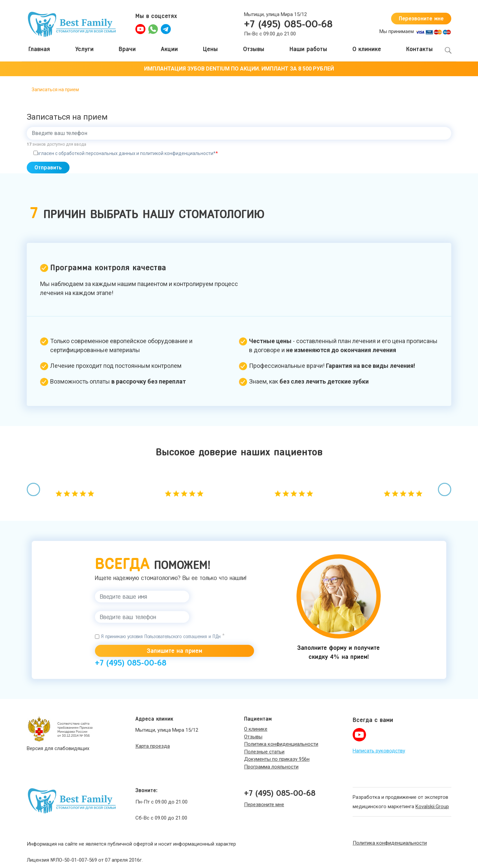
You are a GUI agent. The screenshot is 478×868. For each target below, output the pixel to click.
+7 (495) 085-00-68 (288, 24)
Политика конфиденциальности (390, 838)
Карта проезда (153, 741)
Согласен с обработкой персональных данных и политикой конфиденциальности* (126, 153)
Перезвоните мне (417, 18)
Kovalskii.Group (432, 802)
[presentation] (33, 492)
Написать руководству (379, 746)
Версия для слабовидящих (58, 743)
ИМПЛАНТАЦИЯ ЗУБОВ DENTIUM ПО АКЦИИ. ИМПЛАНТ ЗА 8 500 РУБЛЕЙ (239, 69)
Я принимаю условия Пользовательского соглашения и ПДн (160, 639)
